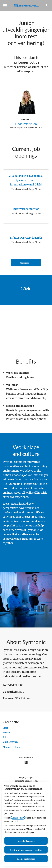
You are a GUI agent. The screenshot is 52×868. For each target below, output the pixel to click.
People (6, 732)
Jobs (5, 737)
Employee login (26, 777)
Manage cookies (11, 747)
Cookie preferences (26, 859)
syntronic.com (26, 757)
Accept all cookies (26, 841)
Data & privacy (10, 742)
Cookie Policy (18, 818)
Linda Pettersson (26, 124)
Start (5, 728)
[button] (46, 6)
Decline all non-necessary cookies (26, 850)
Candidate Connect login (26, 781)
